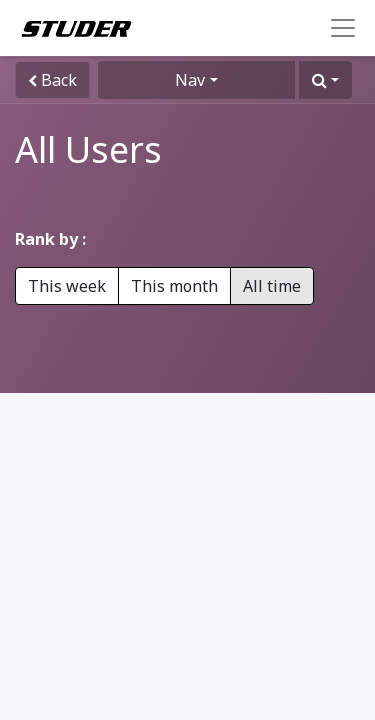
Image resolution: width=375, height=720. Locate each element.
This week (67, 286)
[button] (325, 80)
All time (272, 286)
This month (174, 286)
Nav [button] (190, 80)
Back (52, 80)
